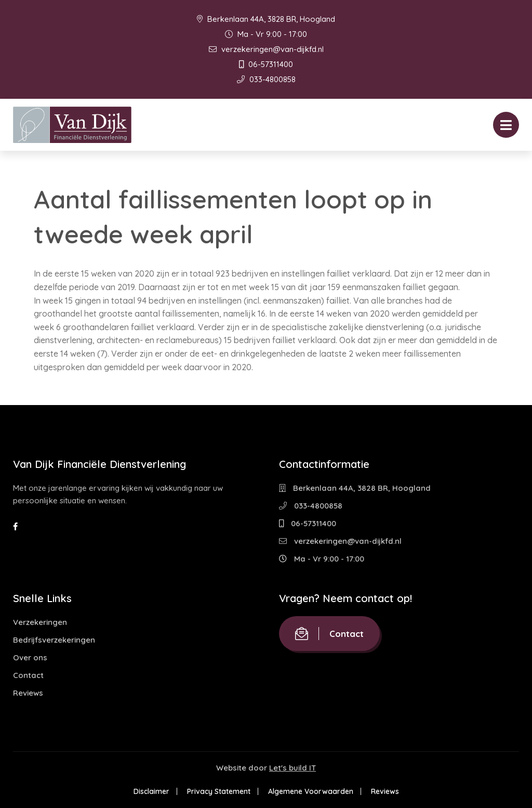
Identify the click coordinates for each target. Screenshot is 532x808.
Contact (28, 675)
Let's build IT (292, 768)
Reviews (28, 693)
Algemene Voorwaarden (311, 791)
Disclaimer (151, 791)
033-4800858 (266, 79)
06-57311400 (266, 64)
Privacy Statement (219, 791)
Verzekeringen (40, 622)
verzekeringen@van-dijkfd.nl (266, 49)
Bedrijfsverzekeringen (54, 640)
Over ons (30, 657)
